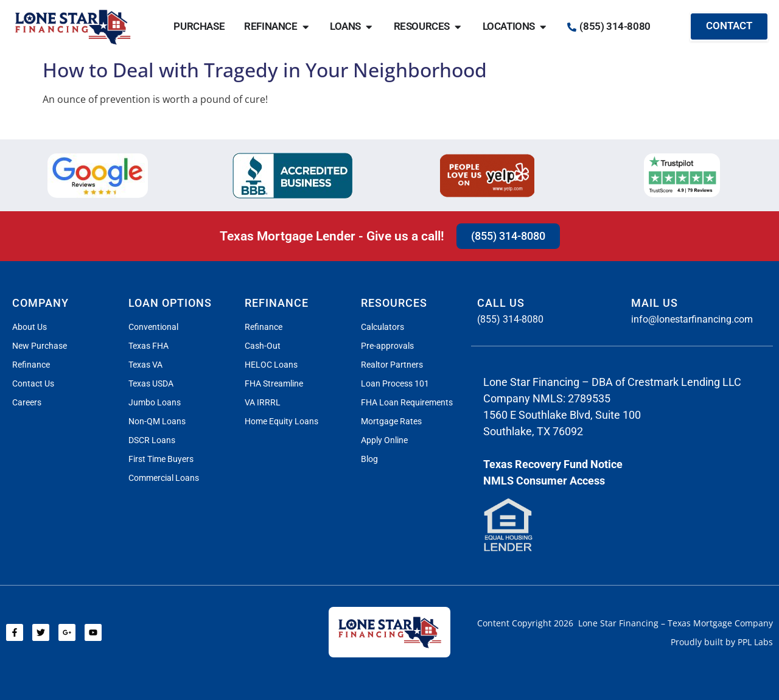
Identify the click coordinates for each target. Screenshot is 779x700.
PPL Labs (755, 642)
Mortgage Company (733, 623)
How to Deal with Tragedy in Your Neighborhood (265, 70)
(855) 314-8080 (510, 319)
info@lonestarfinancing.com (692, 319)
